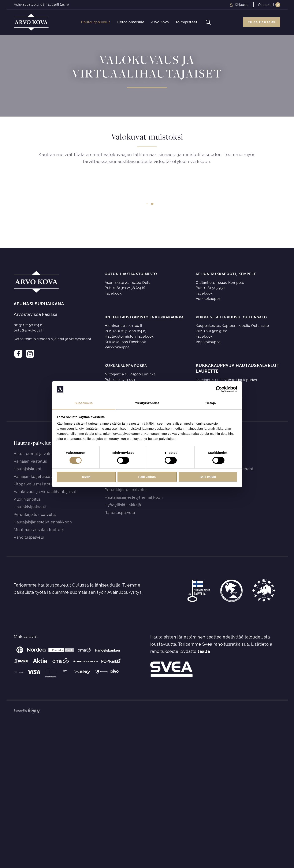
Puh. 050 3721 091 (120, 380)
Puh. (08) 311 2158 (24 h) (125, 288)
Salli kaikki (208, 477)
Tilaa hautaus (262, 22)
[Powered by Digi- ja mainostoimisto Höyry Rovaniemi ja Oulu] (27, 710)
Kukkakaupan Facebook (125, 342)
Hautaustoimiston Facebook (129, 336)
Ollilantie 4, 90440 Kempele (220, 283)
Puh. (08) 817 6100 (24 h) (126, 331)
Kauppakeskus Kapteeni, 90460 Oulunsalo (232, 326)
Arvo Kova (160, 22)
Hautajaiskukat (28, 469)
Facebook (113, 293)
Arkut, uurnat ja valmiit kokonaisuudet (50, 454)
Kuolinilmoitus (27, 499)
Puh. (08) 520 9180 (212, 331)
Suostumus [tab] (83, 403)
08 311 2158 (50, 5)
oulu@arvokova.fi (29, 330)
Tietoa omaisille (131, 22)
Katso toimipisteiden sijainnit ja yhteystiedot (53, 339)
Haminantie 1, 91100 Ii (123, 326)
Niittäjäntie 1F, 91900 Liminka (130, 374)
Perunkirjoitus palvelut (35, 514)
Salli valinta (147, 477)
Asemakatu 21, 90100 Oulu (128, 283)
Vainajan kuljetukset (33, 476)
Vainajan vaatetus (30, 461)
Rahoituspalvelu (29, 537)
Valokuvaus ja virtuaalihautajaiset (45, 492)
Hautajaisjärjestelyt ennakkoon (43, 522)
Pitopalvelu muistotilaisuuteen (42, 484)
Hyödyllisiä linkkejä (123, 505)
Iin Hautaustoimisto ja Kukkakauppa (144, 317)
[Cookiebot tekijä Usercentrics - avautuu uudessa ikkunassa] (219, 389)
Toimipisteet (186, 22)
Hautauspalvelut (96, 22)
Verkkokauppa (208, 299)
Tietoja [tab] (211, 403)
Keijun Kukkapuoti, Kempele (226, 274)
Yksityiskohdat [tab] (147, 403)
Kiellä (86, 477)
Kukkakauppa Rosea (126, 366)
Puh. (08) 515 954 (210, 288)
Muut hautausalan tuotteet (39, 530)
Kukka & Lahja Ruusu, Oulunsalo (231, 317)
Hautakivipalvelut (30, 507)
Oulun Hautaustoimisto (131, 274)
